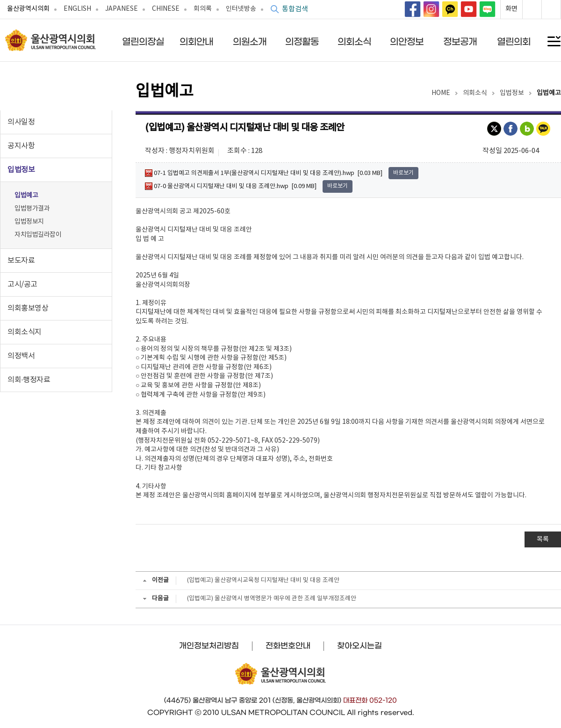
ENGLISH (77, 9)
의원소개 (250, 42)
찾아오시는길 (360, 646)
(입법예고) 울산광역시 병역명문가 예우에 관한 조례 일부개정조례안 (272, 599)
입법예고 (26, 196)
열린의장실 (143, 42)
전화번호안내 (288, 646)
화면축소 (551, 9)
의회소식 (354, 42)
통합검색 (295, 9)
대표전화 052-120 (370, 700)
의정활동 (302, 42)
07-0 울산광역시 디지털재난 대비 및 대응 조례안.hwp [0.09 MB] (231, 186)
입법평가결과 (32, 209)
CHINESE (166, 9)
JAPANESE (122, 9)
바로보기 (403, 173)
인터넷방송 (241, 9)
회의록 (203, 9)
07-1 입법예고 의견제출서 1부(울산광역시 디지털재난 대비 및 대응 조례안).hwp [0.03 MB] (264, 173)
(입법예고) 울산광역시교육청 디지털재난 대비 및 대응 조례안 (263, 580)
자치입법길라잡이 (38, 235)
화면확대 (532, 9)
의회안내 (196, 42)
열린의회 (514, 42)
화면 (511, 9)
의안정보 (407, 42)
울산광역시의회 (28, 9)
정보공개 (460, 42)
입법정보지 (29, 222)
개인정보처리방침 (209, 646)
